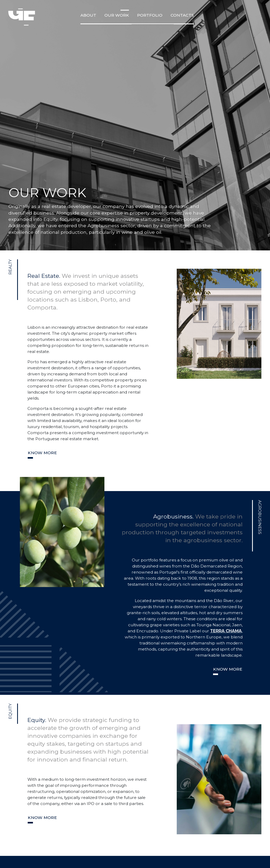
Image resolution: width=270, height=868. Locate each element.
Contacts (182, 15)
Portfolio (150, 15)
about (88, 15)
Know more (42, 453)
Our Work (117, 15)
